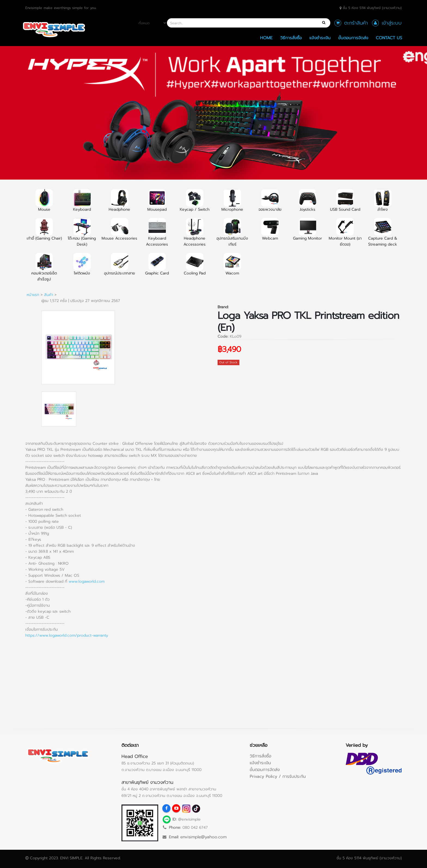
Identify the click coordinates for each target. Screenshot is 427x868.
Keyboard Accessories (157, 235)
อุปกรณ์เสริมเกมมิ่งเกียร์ (232, 235)
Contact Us (389, 38)
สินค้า (49, 295)
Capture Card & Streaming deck (383, 235)
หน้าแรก (33, 295)
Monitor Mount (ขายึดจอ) (345, 235)
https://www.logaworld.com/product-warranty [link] (67, 635)
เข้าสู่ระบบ (392, 23)
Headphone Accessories (195, 235)
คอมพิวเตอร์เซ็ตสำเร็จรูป (44, 270)
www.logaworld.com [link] (87, 581)
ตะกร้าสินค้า (356, 23)
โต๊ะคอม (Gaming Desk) (82, 235)
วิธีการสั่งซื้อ (291, 38)
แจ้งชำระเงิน (320, 38)
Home (266, 38)
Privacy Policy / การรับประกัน (278, 776)
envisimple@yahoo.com (203, 837)
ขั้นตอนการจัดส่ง (353, 38)
